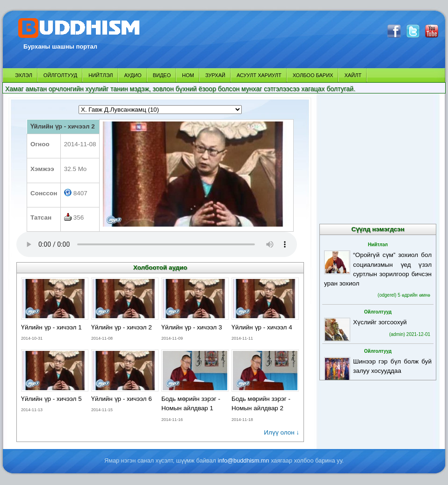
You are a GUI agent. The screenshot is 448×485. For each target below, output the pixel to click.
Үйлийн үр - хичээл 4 (262, 327)
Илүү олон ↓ (282, 432)
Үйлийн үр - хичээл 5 (51, 399)
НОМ (188, 75)
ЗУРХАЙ (215, 75)
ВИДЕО (162, 75)
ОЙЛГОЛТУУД (60, 75)
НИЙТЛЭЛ (101, 75)
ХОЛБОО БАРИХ (313, 75)
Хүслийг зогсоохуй (380, 322)
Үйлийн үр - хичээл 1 (51, 327)
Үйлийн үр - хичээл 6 (122, 399)
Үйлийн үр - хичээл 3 (192, 327)
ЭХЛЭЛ (24, 75)
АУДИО (133, 75)
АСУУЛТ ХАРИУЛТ (259, 75)
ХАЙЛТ (353, 75)
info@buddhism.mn (244, 460)
